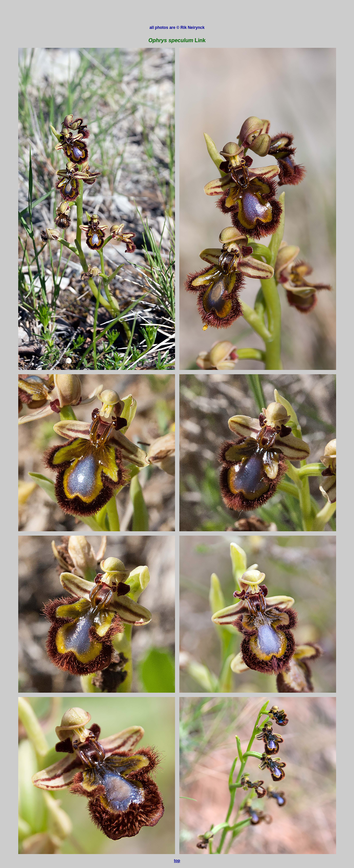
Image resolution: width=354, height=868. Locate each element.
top (177, 861)
